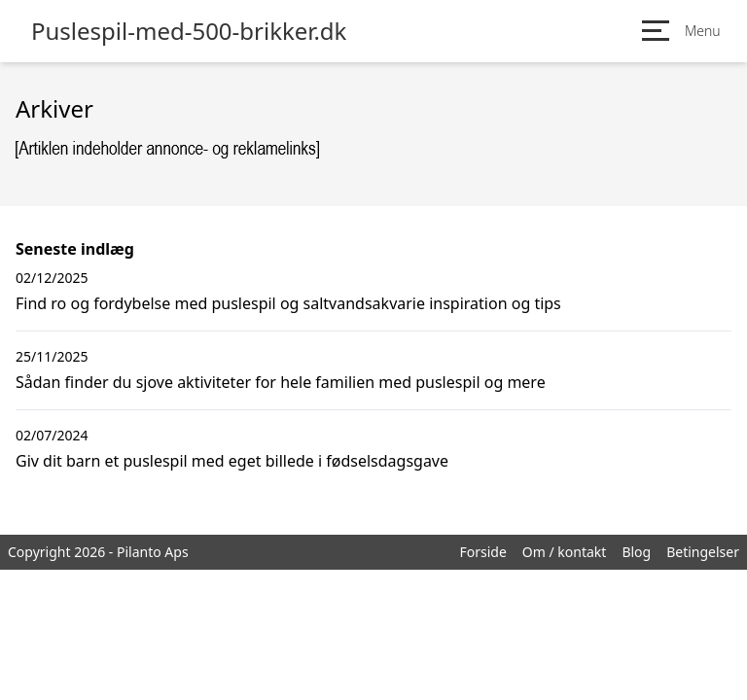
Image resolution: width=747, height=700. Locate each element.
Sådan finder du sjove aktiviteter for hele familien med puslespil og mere (281, 382)
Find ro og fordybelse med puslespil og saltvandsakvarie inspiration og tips (288, 303)
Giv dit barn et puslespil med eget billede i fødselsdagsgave (232, 461)
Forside (482, 552)
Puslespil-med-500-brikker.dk (189, 31)
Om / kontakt (565, 552)
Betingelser (703, 552)
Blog (636, 552)
